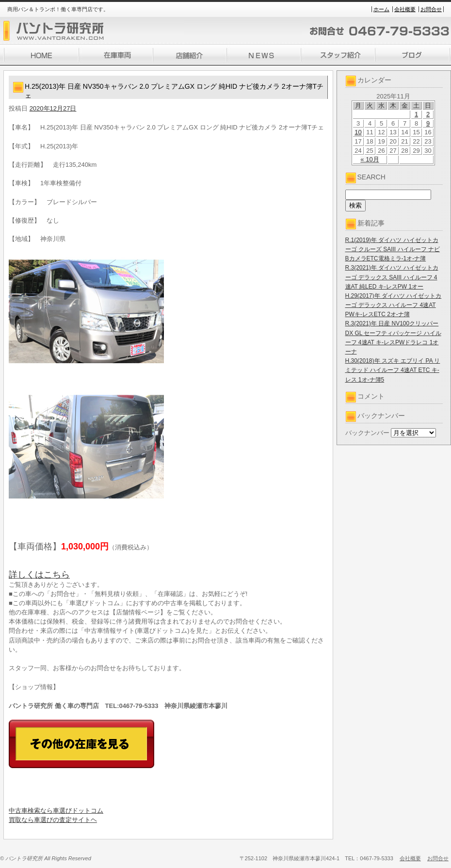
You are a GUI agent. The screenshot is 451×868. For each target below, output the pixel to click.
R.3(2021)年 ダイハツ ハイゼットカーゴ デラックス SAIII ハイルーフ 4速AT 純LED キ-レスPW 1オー (392, 277)
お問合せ (431, 9)
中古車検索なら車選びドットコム (56, 811)
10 (358, 132)
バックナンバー (367, 433)
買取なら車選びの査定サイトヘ (53, 820)
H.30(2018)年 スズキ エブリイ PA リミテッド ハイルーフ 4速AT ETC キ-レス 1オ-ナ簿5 (393, 370)
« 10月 (370, 159)
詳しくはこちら (39, 575)
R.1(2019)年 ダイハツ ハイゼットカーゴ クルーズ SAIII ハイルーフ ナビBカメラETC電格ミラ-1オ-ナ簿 (393, 249)
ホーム (381, 9)
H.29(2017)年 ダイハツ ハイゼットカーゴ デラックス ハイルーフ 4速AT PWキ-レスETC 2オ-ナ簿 (394, 305)
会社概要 (405, 9)
